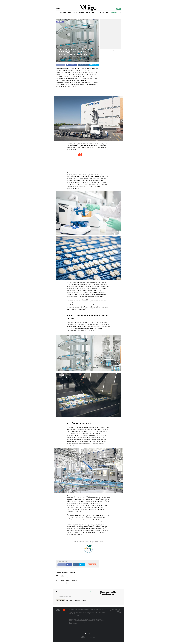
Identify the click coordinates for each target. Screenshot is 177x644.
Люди (75, 13)
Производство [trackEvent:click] (64, 578)
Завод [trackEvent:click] (68, 581)
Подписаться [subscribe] (95, 592)
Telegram (119, 610)
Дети (107, 13)
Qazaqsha (114, 13)
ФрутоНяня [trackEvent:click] (64, 583)
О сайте (58, 628)
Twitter (114, 610)
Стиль (102, 13)
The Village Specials (64, 59)
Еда (97, 13)
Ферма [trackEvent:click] (63, 581)
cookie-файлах (92, 622)
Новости (63, 13)
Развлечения (90, 13)
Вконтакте (112, 610)
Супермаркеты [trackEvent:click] (74, 581)
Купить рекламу (111, 50)
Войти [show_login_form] (119, 9)
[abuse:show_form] (97, 562)
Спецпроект (62, 47)
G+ (117, 610)
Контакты (62, 628)
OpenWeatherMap (87, 615)
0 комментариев (92, 565)
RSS (121, 610)
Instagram (121, 612)
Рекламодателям (69, 628)
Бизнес (81, 13)
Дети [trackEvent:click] (62, 576)
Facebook (119, 612)
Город (70, 13)
